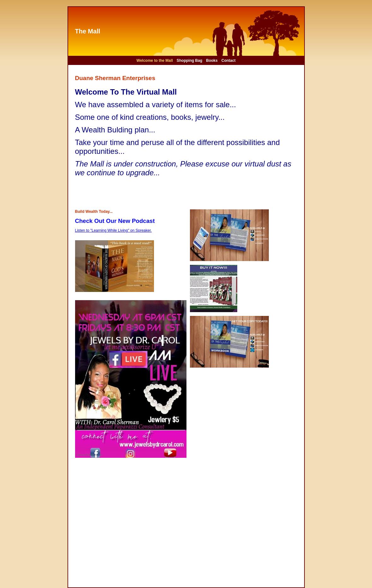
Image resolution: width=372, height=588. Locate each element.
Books (212, 61)
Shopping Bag (189, 61)
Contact (229, 61)
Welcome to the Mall (155, 61)
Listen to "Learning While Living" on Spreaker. (113, 230)
